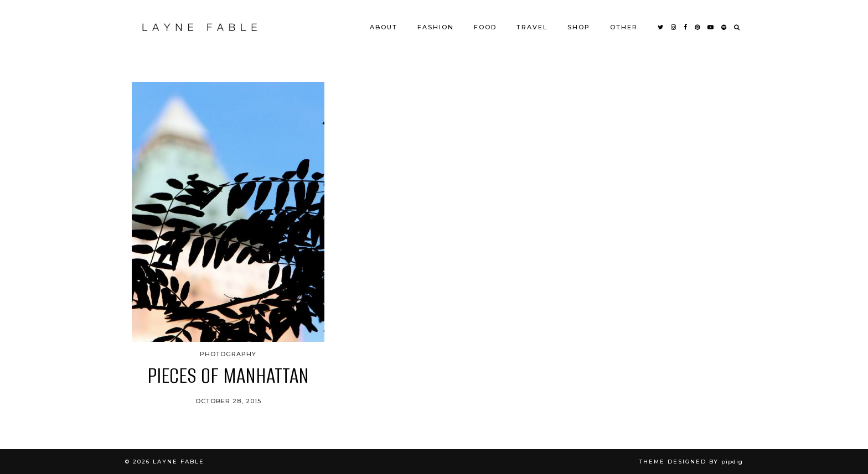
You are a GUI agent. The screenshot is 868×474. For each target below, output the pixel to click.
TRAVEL (532, 27)
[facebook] (686, 27)
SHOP (579, 27)
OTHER (624, 27)
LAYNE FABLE (179, 462)
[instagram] (674, 27)
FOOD (485, 27)
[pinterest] (698, 27)
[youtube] (711, 27)
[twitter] (661, 27)
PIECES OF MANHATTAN (228, 376)
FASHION (436, 27)
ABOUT (384, 27)
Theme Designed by (691, 462)
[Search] (737, 27)
